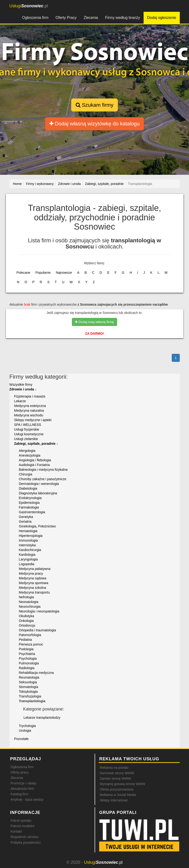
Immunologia (28, 540)
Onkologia (26, 621)
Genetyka (26, 517)
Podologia (26, 649)
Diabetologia (28, 488)
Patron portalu (21, 821)
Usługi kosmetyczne (29, 434)
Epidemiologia (29, 503)
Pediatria (25, 640)
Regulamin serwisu (25, 837)
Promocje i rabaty (24, 783)
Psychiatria (27, 654)
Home (17, 184)
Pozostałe (21, 739)
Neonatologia (29, 602)
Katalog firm (20, 794)
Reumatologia (29, 677)
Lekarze (20, 401)
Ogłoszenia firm (35, 18)
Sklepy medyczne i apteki (33, 420)
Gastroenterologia (32, 512)
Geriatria (25, 522)
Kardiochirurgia (30, 550)
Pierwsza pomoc (31, 644)
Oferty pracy (20, 772)
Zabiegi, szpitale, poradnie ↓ (36, 444)
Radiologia (27, 668)
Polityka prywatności (26, 842)
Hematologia (28, 531)
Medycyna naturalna (29, 410)
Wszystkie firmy (21, 385)
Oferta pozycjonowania (117, 789)
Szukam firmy (94, 105)
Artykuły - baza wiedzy (27, 800)
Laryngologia (28, 559)
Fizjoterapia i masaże (30, 396)
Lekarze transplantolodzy (42, 718)
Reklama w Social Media (118, 795)
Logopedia (27, 564)
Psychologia (28, 658)
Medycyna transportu (34, 592)
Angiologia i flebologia (35, 460)
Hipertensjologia (31, 536)
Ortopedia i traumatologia (37, 630)
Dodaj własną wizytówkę (94, 124)
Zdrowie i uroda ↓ (23, 389)
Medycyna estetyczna (30, 406)
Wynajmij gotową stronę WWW (123, 784)
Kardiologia (27, 555)
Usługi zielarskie (26, 439)
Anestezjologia (30, 455)
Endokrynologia (30, 498)
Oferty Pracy (66, 18)
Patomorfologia (30, 635)
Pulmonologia (29, 663)
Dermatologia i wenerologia (39, 484)
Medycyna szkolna (33, 588)
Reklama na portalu (114, 768)
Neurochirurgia (30, 607)
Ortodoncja (27, 625)
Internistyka (27, 545)
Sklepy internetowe (114, 800)
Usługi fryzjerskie (27, 429)
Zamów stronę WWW (115, 778)
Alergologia (27, 451)
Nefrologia (26, 597)
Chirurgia (26, 474)
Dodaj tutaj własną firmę (94, 322)
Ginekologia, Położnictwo (37, 526)
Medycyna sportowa (34, 583)
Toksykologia (28, 692)
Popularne (43, 273)
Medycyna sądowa (33, 578)
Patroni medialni (22, 826)
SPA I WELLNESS (28, 425)
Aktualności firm (22, 789)
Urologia (25, 731)
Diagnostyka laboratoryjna (38, 493)
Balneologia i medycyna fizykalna (43, 470)
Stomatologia (29, 687)
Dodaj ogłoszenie (162, 18)
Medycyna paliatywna (35, 569)
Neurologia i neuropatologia (39, 611)
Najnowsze (64, 273)
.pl (29, 6)
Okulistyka (27, 616)
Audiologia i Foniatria (34, 465)
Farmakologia (29, 507)
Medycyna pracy (31, 573)
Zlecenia (91, 18)
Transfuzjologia (30, 696)
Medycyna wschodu (29, 415)
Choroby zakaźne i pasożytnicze (43, 479)
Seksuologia (28, 682)
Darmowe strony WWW (117, 773)
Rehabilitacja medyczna (36, 673)
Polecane (23, 273)
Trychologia (27, 726)
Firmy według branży (123, 18)
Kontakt (16, 831)
